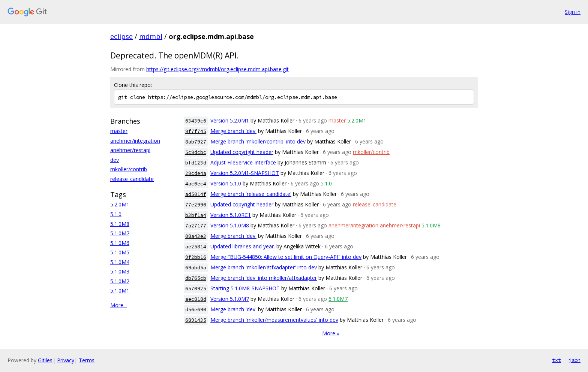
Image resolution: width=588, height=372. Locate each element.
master (119, 131)
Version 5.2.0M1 (230, 120)
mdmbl (151, 36)
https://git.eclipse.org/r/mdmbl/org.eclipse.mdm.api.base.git (217, 69)
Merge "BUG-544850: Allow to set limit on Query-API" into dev (286, 257)
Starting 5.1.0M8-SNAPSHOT (245, 288)
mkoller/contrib (129, 169)
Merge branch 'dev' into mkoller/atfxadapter (264, 278)
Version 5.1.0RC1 (231, 215)
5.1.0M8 (120, 224)
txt (556, 360)
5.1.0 (116, 214)
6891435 (196, 320)
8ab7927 (196, 142)
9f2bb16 (196, 257)
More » (331, 333)
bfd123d (196, 163)
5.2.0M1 (120, 204)
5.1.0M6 (120, 243)
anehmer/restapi (130, 150)
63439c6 (196, 121)
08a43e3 (196, 236)
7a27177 (196, 226)
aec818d (196, 299)
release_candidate (132, 179)
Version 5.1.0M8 (230, 225)
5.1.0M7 (120, 233)
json (574, 360)
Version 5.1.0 (226, 183)
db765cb (196, 278)
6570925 (196, 289)
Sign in (573, 12)
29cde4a (196, 173)
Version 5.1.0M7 (230, 299)
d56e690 (196, 310)
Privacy (66, 360)
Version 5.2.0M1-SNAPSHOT (245, 173)
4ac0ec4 (196, 184)
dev (115, 160)
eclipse (121, 36)
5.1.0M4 (120, 262)
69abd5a (196, 268)
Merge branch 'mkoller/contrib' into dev (258, 141)
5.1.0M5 (120, 252)
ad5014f (196, 194)
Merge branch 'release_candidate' (251, 194)
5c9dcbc (196, 152)
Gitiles (45, 360)
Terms (87, 360)
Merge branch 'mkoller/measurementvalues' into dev (274, 320)
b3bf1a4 (196, 215)
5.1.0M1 (120, 291)
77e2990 (196, 205)
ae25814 (196, 247)
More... (118, 305)
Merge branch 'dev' (233, 131)
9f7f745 (196, 131)
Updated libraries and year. (243, 246)
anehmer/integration (135, 141)
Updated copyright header (242, 152)
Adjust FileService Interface (243, 162)
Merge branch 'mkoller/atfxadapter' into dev (264, 267)
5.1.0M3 (120, 271)
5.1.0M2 (120, 281)
